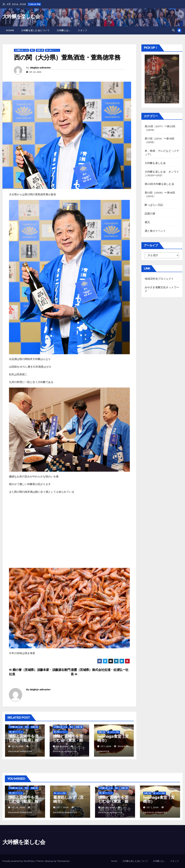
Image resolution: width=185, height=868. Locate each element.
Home (10, 30)
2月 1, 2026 (153, 807)
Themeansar (63, 861)
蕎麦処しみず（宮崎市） (68, 799)
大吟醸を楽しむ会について (35, 30)
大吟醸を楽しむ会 (21, 16)
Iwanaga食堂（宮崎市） (113, 738)
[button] (173, 30)
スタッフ (82, 30)
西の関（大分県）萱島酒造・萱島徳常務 (67, 57)
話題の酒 (40, 50)
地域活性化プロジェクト (159, 279)
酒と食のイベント (53, 50)
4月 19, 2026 (18, 807)
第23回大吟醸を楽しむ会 (159, 184)
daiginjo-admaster (40, 68)
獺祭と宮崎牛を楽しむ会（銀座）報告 (23, 740)
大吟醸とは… (64, 30)
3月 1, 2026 (63, 807)
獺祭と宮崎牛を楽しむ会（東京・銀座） (68, 740)
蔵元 (32, 50)
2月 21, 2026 (108, 807)
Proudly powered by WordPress (19, 861)
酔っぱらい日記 (113, 732)
